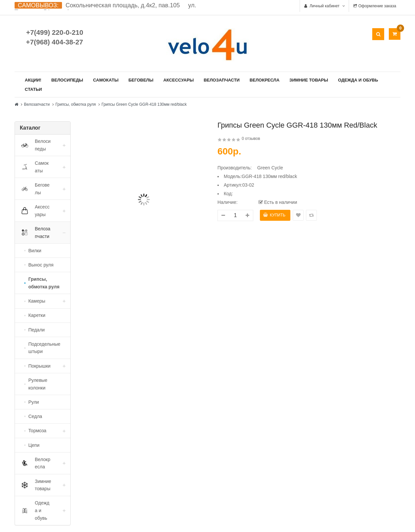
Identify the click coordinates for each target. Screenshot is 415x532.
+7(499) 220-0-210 (55, 32)
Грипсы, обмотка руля (76, 104)
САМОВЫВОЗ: (38, 5)
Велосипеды (67, 80)
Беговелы (141, 80)
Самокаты (106, 80)
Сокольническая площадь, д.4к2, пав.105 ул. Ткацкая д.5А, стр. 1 (105, 9)
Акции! (33, 80)
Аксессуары (179, 80)
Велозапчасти (222, 80)
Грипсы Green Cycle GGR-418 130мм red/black (144, 104)
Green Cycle (270, 168)
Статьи (33, 89)
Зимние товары (309, 80)
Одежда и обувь (358, 80)
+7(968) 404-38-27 (54, 42)
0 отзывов (251, 139)
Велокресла (265, 80)
